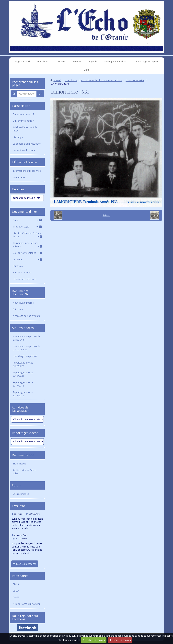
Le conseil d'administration (27, 144)
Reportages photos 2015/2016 (23, 394)
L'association (21, 106)
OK (40, 94)
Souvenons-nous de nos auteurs (27, 245)
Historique (18, 137)
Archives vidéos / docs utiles (24, 472)
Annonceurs (19, 177)
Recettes (77, 61)
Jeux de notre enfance (27, 253)
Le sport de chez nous (24, 279)
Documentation (23, 455)
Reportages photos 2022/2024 (23, 364)
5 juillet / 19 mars (22, 273)
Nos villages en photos (25, 356)
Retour (106, 215)
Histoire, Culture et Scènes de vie (27, 235)
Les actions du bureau (24, 150)
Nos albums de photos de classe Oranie (26, 348)
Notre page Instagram (147, 61)
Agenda (93, 61)
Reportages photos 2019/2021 (23, 374)
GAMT (16, 597)
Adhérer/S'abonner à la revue (25, 129)
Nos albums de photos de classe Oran (26, 338)
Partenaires (20, 576)
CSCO (16, 591)
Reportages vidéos (25, 433)
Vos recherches (21, 494)
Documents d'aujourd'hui (21, 293)
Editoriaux (18, 266)
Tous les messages (25, 564)
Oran (27, 220)
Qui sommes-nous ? (23, 114)
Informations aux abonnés (27, 171)
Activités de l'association (21, 409)
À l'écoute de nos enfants (26, 316)
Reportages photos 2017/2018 (23, 384)
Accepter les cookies (94, 640)
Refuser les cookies (120, 640)
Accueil (57, 80)
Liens (87, 70)
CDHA (16, 584)
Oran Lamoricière (135, 80)
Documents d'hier (24, 212)
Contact (61, 61)
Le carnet (27, 259)
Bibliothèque (19, 464)
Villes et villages (27, 227)
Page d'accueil (22, 61)
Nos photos (43, 61)
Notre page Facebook (116, 61)
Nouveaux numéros (23, 303)
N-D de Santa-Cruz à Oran (27, 604)
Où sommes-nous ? (23, 121)
